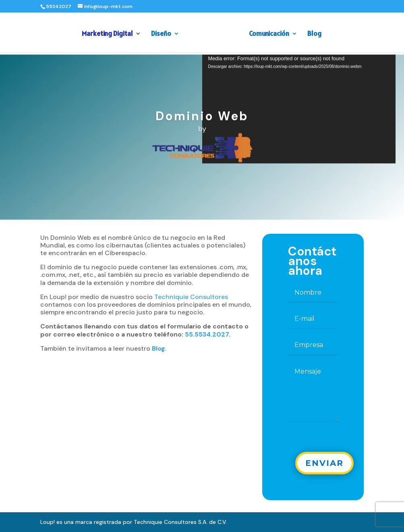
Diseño (164, 33)
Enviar (324, 463)
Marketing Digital (110, 33)
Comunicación (267, 33)
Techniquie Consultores (191, 297)
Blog (312, 33)
